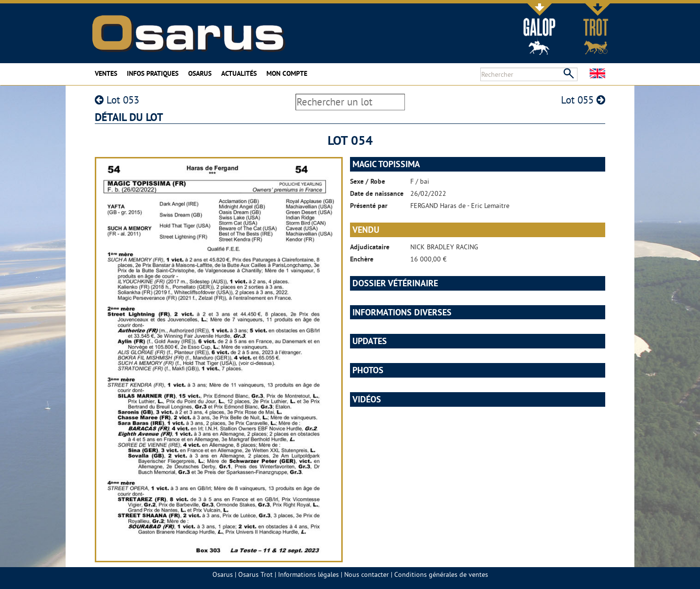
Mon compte (287, 73)
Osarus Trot (255, 574)
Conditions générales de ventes (441, 574)
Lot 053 (117, 100)
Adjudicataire (370, 247)
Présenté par (369, 206)
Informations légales (308, 574)
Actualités (239, 73)
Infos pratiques (153, 73)
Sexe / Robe (367, 181)
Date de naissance (377, 193)
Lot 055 (583, 100)
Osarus (200, 73)
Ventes (106, 73)
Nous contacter (367, 574)
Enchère (362, 259)
